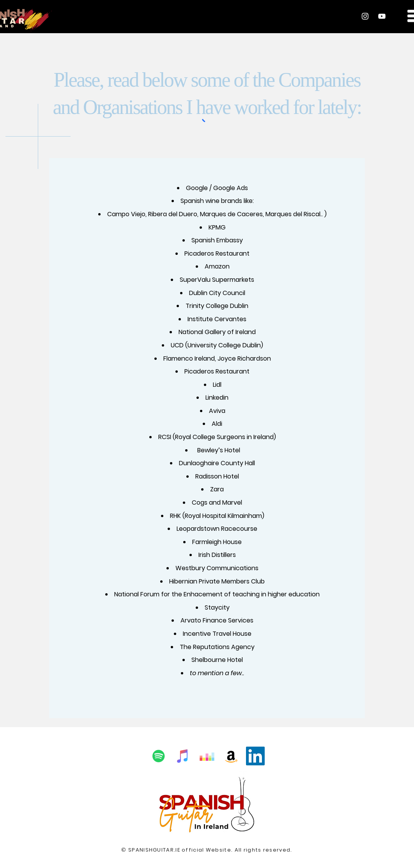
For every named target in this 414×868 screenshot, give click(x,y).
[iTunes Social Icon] (183, 756)
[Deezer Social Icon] (207, 756)
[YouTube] (382, 16)
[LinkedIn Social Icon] (255, 756)
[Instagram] (365, 16)
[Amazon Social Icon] (231, 756)
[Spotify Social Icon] (159, 756)
